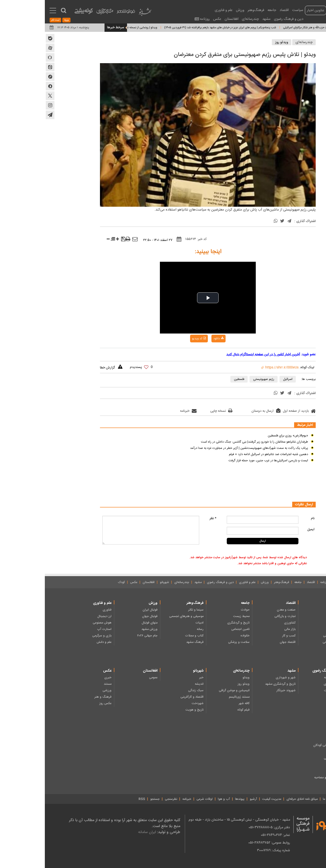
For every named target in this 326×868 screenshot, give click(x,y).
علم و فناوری (179, 10)
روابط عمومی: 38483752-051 (224, 843)
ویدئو (201, 678)
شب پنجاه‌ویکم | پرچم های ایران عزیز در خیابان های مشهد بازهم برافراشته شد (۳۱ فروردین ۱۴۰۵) (171, 28)
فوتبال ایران (105, 610)
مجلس (292, 623)
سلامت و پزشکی (194, 642)
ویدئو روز (237, 42)
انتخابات (291, 616)
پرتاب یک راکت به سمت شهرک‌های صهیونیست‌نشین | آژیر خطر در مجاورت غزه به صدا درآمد (204, 448)
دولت (293, 629)
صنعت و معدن (241, 610)
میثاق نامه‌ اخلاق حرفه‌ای (257, 799)
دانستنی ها (290, 771)
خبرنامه (143, 411)
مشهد (222, 19)
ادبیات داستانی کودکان (283, 745)
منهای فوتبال (105, 623)
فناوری (62, 610)
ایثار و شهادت (288, 690)
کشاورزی (245, 623)
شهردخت (153, 703)
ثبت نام (11, 20)
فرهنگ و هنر (58, 697)
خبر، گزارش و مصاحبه (283, 778)
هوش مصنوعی (57, 623)
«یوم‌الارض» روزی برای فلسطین (243, 436)
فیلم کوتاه (199, 710)
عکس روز (61, 703)
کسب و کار (244, 636)
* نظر (168, 518)
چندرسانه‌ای (206, 19)
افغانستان (187, 19)
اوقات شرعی (160, 799)
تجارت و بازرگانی (240, 616)
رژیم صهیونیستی (219, 379)
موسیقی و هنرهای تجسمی (142, 616)
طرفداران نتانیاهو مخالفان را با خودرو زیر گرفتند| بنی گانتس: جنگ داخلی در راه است (210, 442)
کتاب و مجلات (149, 636)
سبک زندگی (151, 690)
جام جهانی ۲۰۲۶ (102, 636)
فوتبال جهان (105, 616)
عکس (172, 19)
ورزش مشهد (105, 629)
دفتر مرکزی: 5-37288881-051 (224, 827)
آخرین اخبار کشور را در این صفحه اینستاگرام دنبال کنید (218, 355)
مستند (63, 684)
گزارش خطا (63, 368)
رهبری (293, 610)
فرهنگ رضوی (288, 684)
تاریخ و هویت (150, 710)
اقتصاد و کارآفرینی (147, 697)
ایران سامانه (102, 832)
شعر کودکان (290, 752)
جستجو (110, 799)
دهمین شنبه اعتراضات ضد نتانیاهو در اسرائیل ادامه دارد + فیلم (224, 454)
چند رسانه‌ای (289, 765)
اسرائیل (243, 379)
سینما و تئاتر (151, 610)
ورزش (195, 10)
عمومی (108, 678)
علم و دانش (59, 642)
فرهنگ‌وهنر (211, 10)
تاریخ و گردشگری (194, 623)
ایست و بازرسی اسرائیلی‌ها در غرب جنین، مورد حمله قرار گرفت (223, 461)
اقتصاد (239, 10)
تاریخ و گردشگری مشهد (236, 684)
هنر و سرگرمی (288, 758)
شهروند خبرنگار (241, 690)
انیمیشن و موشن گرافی (189, 690)
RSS (97, 799)
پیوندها (195, 799)
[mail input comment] (218, 531)
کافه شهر (199, 703)
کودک (77, 582)
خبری (63, 678)
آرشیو (209, 799)
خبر (157, 678)
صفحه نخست (298, 582)
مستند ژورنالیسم (194, 697)
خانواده (200, 636)
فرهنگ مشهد (150, 642)
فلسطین (194, 379)
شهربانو (120, 582)
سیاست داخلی (288, 636)
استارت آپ (59, 629)
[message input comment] (106, 530)
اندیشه (154, 684)
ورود (22, 20)
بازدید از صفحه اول (254, 411)
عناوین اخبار (271, 10)
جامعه (227, 10)
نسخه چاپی (177, 411)
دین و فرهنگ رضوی (244, 19)
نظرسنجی (126, 799)
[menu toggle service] (8, 11)
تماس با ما (285, 799)
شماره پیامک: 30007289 (229, 850)
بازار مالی (245, 629)
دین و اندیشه (288, 678)
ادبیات (155, 623)
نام (268, 518)
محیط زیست (197, 616)
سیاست (253, 10)
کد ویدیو (154, 339)
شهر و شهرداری (241, 678)
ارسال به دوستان (221, 411)
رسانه (155, 629)
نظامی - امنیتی (287, 642)
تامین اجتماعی (196, 629)
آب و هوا (179, 799)
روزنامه (160, 19)
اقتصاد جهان (243, 642)
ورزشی (62, 690)
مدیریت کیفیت (227, 799)
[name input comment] (218, 520)
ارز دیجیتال (60, 616)
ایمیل (266, 529)
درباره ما (301, 799)
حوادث (200, 610)
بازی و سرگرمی (57, 636)
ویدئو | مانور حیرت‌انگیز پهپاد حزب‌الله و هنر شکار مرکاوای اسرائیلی (271, 28)
